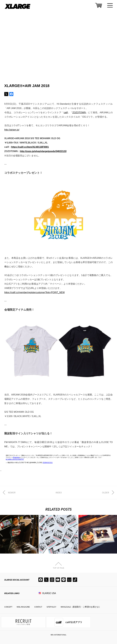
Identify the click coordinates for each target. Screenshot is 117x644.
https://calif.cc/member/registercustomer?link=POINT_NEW (34, 292)
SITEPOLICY (51, 607)
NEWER (12, 493)
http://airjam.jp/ (12, 130)
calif (66, 113)
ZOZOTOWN (79, 113)
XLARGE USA (49, 593)
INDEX (59, 493)
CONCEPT (8, 607)
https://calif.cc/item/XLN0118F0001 (30, 147)
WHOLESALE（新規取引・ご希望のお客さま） (81, 607)
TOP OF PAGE (59, 568)
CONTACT (38, 607)
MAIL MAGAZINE (23, 607)
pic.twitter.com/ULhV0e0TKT (15, 459)
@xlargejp (16, 457)
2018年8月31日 (48, 463)
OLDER (106, 493)
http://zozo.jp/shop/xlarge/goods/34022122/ (43, 151)
